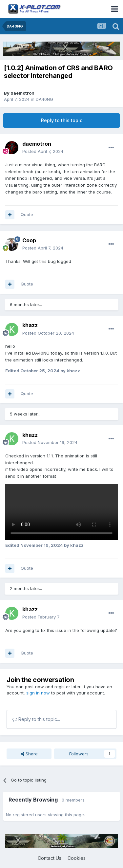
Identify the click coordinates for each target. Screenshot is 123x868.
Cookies (77, 858)
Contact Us (50, 858)
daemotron (22, 93)
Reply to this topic (62, 120)
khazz (30, 325)
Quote (27, 214)
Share (29, 754)
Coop (29, 240)
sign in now (38, 693)
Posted (43, 151)
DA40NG (44, 99)
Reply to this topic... (36, 719)
